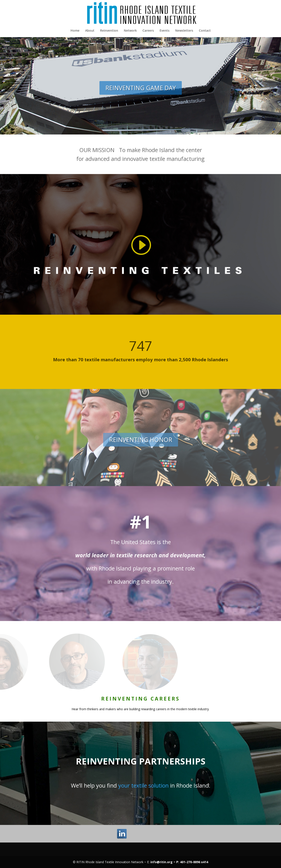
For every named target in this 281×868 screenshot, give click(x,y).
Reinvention (109, 31)
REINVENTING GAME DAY (141, 88)
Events (165, 31)
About (90, 31)
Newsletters (184, 31)
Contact (205, 31)
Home (75, 31)
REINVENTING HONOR (141, 440)
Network (130, 31)
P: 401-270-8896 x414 (192, 862)
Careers (148, 31)
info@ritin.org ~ (163, 862)
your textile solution (143, 785)
